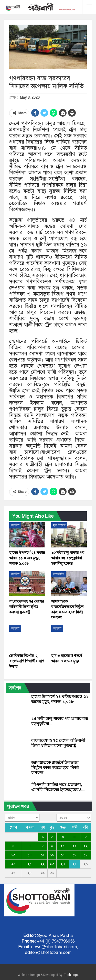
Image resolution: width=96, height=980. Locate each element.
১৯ (86, 855)
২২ (43, 864)
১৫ (43, 855)
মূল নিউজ (59, 525)
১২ (86, 846)
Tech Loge (71, 975)
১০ (63, 846)
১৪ (30, 855)
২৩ (52, 864)
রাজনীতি (58, 574)
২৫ (75, 864)
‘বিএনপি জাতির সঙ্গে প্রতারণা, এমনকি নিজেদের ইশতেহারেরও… (58, 787)
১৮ (75, 855)
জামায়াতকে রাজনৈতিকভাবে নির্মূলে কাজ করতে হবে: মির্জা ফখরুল (55, 768)
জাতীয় (15, 525)
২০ (13, 864)
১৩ (13, 855)
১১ (74, 846)
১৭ (63, 855)
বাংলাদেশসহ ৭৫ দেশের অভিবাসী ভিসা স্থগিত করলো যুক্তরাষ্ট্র (58, 743)
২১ (30, 864)
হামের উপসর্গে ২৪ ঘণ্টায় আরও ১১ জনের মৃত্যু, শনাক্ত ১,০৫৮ (60, 699)
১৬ (52, 855)
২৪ (63, 864)
